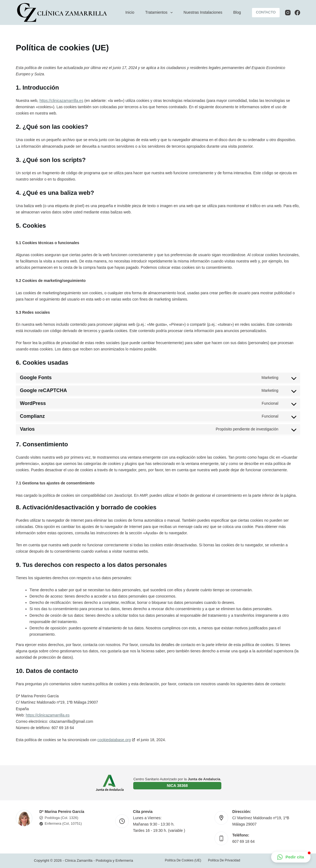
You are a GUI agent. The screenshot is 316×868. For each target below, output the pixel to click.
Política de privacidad (224, 860)
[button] (291, 857)
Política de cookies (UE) (183, 860)
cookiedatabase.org (114, 740)
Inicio (130, 12)
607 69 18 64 (243, 841)
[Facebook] (297, 13)
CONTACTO (266, 12)
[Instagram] (288, 13)
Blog (237, 12)
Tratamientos (160, 13)
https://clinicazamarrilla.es (61, 101)
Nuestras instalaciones (203, 12)
